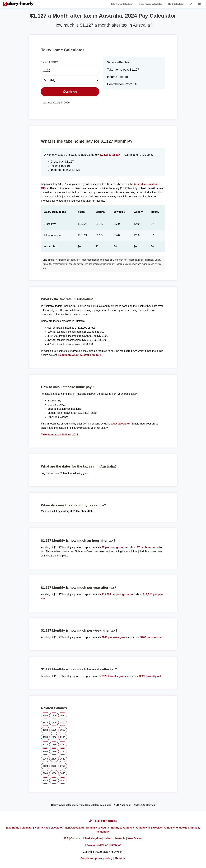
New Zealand (135, 838)
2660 (54, 766)
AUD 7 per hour (122, 805)
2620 (45, 766)
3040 (63, 773)
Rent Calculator (176, 4)
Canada (75, 838)
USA (66, 838)
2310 (54, 751)
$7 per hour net (146, 547)
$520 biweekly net (150, 676)
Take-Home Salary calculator (95, 805)
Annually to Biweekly (149, 828)
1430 (63, 715)
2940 (45, 773)
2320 (63, 751)
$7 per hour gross (112, 547)
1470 (45, 723)
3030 (54, 773)
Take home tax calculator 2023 (60, 435)
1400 (54, 715)
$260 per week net (151, 637)
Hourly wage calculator (150, 4)
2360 (45, 759)
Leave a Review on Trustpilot (103, 845)
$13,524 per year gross (115, 594)
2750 (63, 766)
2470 (54, 759)
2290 (63, 744)
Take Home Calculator (122, 4)
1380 (45, 715)
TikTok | (96, 821)
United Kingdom (92, 838)
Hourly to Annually (122, 828)
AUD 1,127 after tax (144, 805)
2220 (54, 744)
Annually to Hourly (98, 828)
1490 (54, 723)
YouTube (110, 821)
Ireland (108, 838)
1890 (54, 730)
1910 (63, 730)
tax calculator (122, 424)
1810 (63, 723)
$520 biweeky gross (114, 676)
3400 (63, 780)
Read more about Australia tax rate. (80, 355)
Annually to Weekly (176, 828)
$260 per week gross (114, 637)
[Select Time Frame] (70, 80)
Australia (120, 838)
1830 (45, 730)
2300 (45, 751)
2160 (54, 737)
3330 (54, 780)
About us (120, 858)
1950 (45, 737)
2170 (45, 744)
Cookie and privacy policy (96, 858)
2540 (63, 759)
